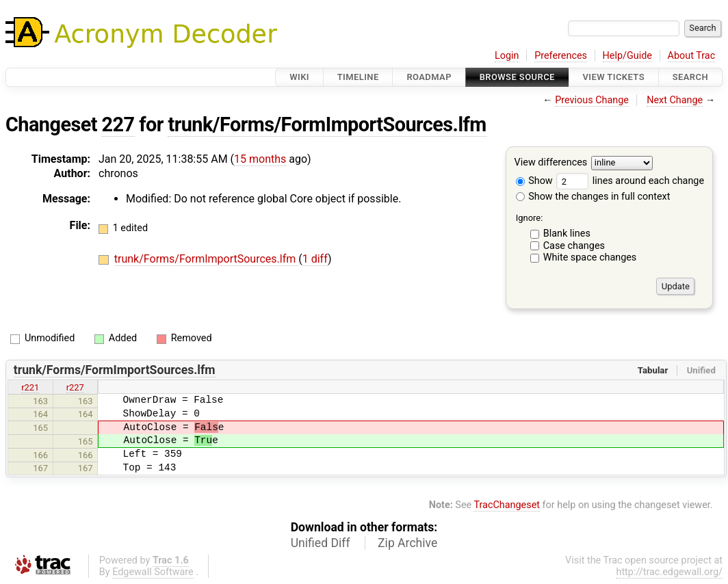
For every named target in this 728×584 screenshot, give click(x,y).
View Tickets (614, 77)
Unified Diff (321, 543)
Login (507, 56)
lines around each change (630, 181)
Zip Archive (407, 543)
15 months (260, 159)
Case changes (574, 246)
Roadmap (429, 77)
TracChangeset (507, 505)
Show (534, 181)
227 (118, 124)
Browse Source (517, 77)
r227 (75, 387)
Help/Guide (627, 56)
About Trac (692, 56)
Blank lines (567, 234)
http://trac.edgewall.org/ (669, 572)
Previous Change (592, 100)
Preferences (561, 56)
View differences (551, 163)
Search (690, 77)
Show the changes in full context (593, 197)
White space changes (590, 257)
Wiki (299, 77)
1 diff (315, 259)
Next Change (675, 100)
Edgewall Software (153, 572)
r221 (30, 387)
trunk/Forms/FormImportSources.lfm (327, 124)
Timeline (358, 77)
